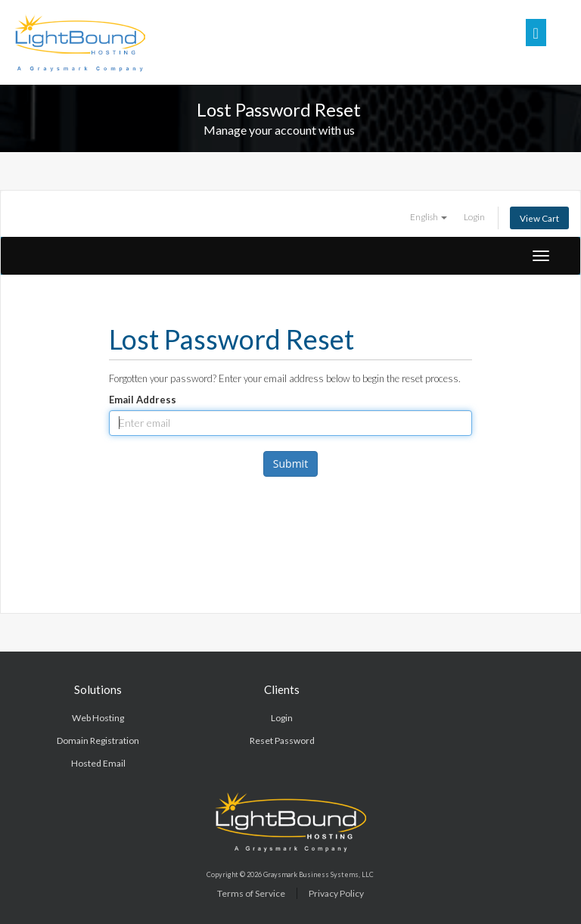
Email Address (143, 400)
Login (474, 216)
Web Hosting (98, 718)
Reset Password (282, 740)
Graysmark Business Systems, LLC (318, 874)
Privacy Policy (336, 893)
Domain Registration (98, 740)
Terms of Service (251, 893)
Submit (290, 464)
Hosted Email (98, 763)
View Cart (539, 218)
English (429, 216)
